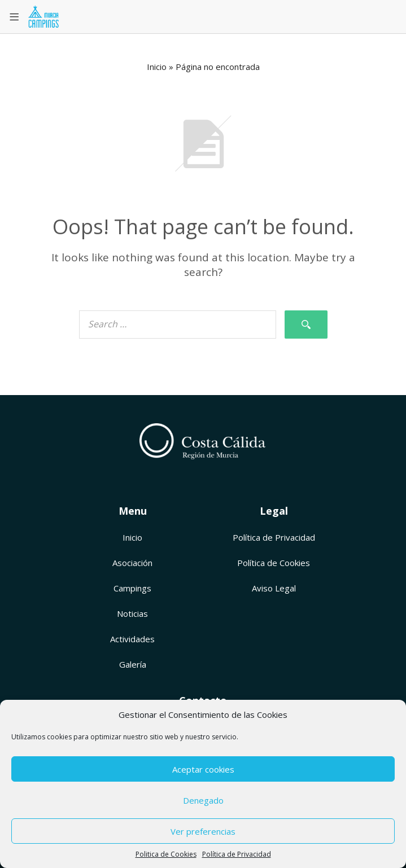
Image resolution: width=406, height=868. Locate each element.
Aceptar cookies (203, 769)
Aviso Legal (274, 588)
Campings (132, 588)
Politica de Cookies (166, 854)
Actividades (132, 639)
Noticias (132, 613)
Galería (133, 664)
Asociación (132, 563)
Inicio (157, 67)
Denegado (203, 800)
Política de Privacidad (237, 854)
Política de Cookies (274, 563)
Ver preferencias (203, 831)
